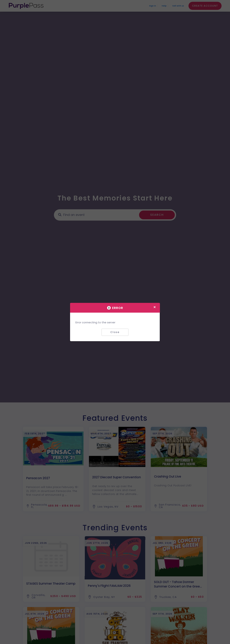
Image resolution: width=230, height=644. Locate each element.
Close (115, 332)
